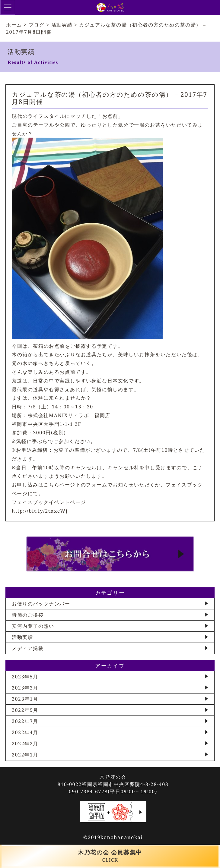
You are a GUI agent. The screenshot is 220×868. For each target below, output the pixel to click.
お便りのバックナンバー (41, 604)
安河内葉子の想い (33, 626)
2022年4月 (25, 732)
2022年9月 (25, 710)
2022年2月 (25, 744)
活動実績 (22, 637)
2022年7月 (25, 721)
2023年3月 (25, 688)
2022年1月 (25, 755)
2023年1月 (25, 699)
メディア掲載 (28, 648)
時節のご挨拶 (28, 615)
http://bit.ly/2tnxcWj (40, 511)
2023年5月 (25, 677)
